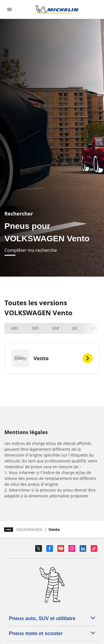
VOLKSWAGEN (29, 529)
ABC (15, 328)
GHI (56, 328)
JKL (75, 328)
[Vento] (52, 358)
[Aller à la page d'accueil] (57, 9)
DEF (35, 328)
